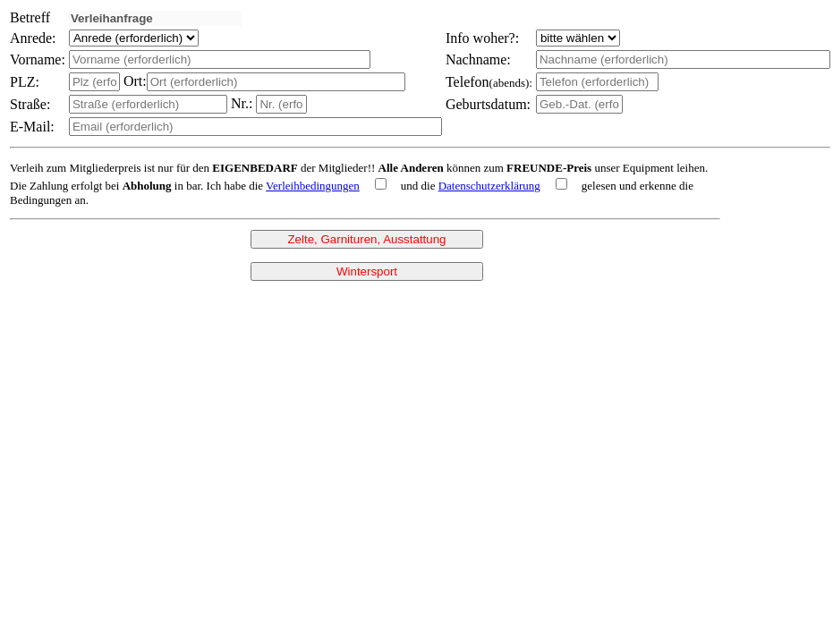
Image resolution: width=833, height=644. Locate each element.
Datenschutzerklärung (489, 186)
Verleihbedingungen (313, 186)
